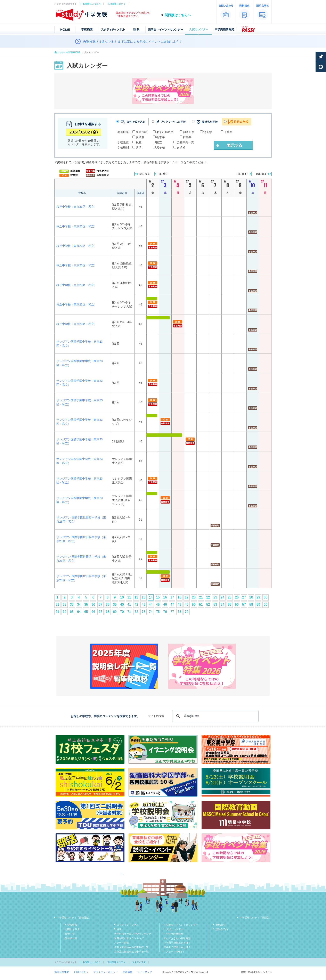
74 (151, 612)
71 (129, 612)
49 (187, 605)
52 (208, 605)
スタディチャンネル (128, 925)
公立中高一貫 (185, 142)
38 (108, 605)
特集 (119, 929)
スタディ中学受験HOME (69, 52)
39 (115, 605)
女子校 (181, 147)
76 (165, 612)
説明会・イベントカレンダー (182, 925)
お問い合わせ (81, 972)
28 (251, 597)
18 (179, 597)
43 (144, 605)
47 (172, 605)
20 (194, 597)
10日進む (262, 174)
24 (222, 597)
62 (65, 612)
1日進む (243, 174)
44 (151, 605)
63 (72, 612)
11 (129, 597)
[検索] (215, 716)
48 (179, 605)
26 (237, 597)
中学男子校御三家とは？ (177, 943)
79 (187, 612)
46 (165, 605)
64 (79, 612)
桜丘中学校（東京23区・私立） (77, 207)
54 (222, 605)
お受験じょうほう (92, 4)
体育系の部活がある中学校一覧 (131, 947)
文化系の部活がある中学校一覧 (131, 952)
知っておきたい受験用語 (177, 938)
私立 (139, 142)
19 (187, 597)
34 (79, 605)
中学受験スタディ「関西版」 (256, 918)
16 (165, 597)
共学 (139, 147)
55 (230, 605)
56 (237, 605)
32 (65, 605)
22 (208, 597)
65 (86, 612)
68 (108, 612)
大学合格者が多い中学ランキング (133, 934)
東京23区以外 (165, 132)
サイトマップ (145, 972)
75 (158, 612)
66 (93, 612)
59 (258, 605)
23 (215, 597)
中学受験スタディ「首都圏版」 (74, 918)
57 (244, 605)
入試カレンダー (175, 929)
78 (179, 612)
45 (158, 605)
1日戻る (164, 174)
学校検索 (72, 925)
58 (251, 605)
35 (86, 605)
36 (93, 605)
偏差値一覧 (71, 938)
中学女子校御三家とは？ (177, 947)
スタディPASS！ (175, 952)
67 (100, 612)
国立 (159, 142)
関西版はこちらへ (178, 15)
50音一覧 (70, 934)
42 (136, 605)
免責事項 (128, 972)
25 (230, 597)
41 (129, 605)
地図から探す (72, 929)
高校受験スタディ (116, 4)
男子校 (161, 147)
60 (266, 605)
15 (158, 597)
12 (136, 597)
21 (201, 597)
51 (201, 605)
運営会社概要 (62, 972)
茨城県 (140, 137)
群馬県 (187, 137)
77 (172, 612)
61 (57, 612)
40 (122, 605)
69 (115, 612)
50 (194, 605)
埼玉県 (208, 132)
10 (122, 597)
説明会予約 (222, 929)
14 (151, 598)
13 (144, 597)
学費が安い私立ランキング (129, 938)
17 (172, 597)
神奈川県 (189, 132)
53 (215, 605)
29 (258, 597)
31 (57, 605)
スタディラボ (139, 962)
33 (72, 605)
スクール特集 (122, 943)
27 (244, 597)
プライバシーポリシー (106, 972)
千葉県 (228, 132)
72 (136, 612)
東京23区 (142, 132)
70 (122, 612)
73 (144, 612)
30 (266, 597)
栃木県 (161, 137)
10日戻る (144, 174)
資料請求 (220, 925)
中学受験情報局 (175, 934)
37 (100, 605)
